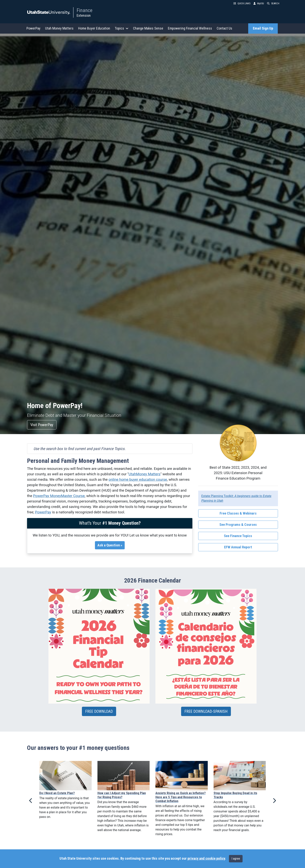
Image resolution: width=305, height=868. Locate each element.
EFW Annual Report (238, 547)
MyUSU (259, 3)
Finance (85, 10)
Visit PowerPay (42, 425)
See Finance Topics (238, 536)
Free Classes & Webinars (238, 513)
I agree (236, 859)
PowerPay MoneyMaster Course (59, 496)
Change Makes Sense (148, 28)
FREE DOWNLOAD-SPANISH (206, 711)
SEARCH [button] (273, 3)
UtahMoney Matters (145, 474)
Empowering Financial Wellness (190, 28)
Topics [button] (122, 28)
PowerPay (33, 28)
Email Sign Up (263, 28)
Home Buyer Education (94, 28)
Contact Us (224, 28)
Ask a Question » (110, 545)
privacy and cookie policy (206, 858)
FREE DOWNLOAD (99, 711)
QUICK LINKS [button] (242, 3)
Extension (84, 15)
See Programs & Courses (238, 525)
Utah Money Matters (59, 28)
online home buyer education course (138, 480)
